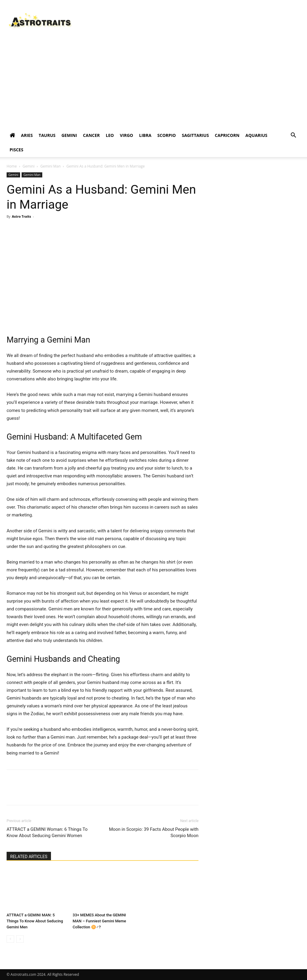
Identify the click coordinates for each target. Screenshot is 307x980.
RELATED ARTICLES (29, 857)
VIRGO (127, 135)
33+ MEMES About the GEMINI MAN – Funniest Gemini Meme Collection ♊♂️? (99, 921)
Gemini (28, 166)
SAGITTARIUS (195, 135)
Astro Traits (21, 216)
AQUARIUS (256, 135)
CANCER (91, 135)
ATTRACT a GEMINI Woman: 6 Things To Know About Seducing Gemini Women (47, 832)
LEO (110, 135)
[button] (293, 136)
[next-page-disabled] (20, 939)
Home (12, 166)
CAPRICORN (227, 135)
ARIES (27, 135)
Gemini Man (50, 166)
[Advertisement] (153, 83)
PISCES (16, 150)
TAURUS (47, 135)
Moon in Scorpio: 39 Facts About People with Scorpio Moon (154, 832)
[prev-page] (10, 939)
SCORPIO (167, 135)
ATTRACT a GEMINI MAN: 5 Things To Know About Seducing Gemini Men (35, 921)
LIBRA (145, 135)
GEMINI (69, 135)
